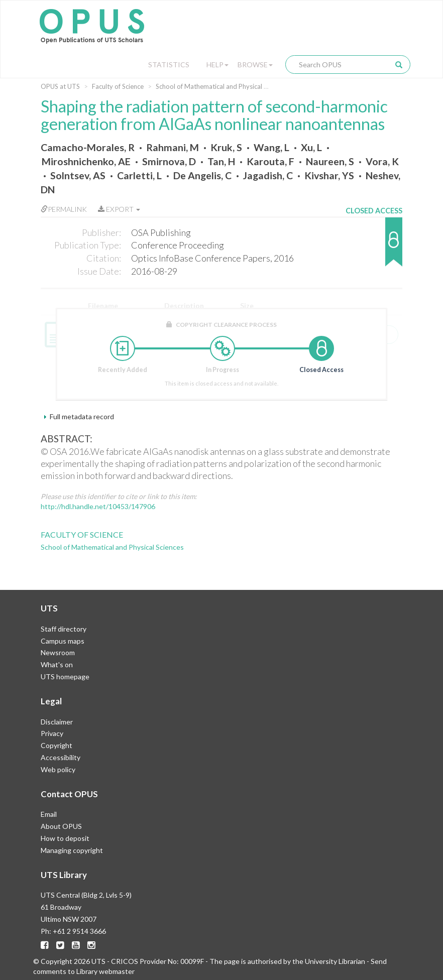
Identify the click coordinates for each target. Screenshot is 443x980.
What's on (57, 664)
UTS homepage (65, 677)
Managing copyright (72, 850)
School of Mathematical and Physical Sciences (222, 86)
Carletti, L (139, 175)
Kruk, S (226, 147)
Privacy (52, 733)
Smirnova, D (169, 161)
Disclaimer (57, 722)
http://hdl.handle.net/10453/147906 (98, 506)
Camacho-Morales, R (88, 147)
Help (217, 65)
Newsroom (58, 652)
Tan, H (221, 161)
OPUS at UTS (60, 86)
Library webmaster (105, 971)
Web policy (58, 769)
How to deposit (65, 838)
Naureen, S (330, 161)
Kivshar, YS (329, 175)
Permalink (64, 209)
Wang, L (271, 147)
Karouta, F (270, 161)
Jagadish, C (268, 175)
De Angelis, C (202, 175)
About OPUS (61, 826)
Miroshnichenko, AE (86, 161)
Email (49, 814)
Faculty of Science (118, 86)
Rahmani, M (173, 147)
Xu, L (311, 147)
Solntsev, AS (78, 175)
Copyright (57, 745)
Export (119, 209)
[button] (374, 247)
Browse (255, 65)
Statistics (169, 65)
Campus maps (63, 641)
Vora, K (382, 161)
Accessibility (61, 757)
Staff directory (64, 629)
